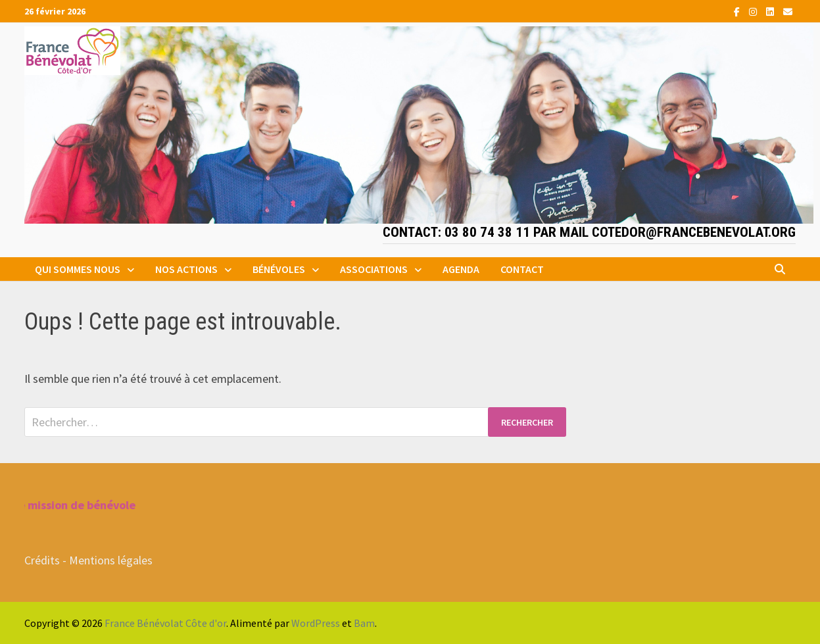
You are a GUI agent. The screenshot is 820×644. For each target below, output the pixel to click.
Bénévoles (279, 269)
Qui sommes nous (78, 269)
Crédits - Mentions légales (88, 560)
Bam (364, 623)
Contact (522, 269)
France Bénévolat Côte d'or (165, 623)
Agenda (461, 269)
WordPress (316, 623)
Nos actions (186, 269)
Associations (374, 269)
